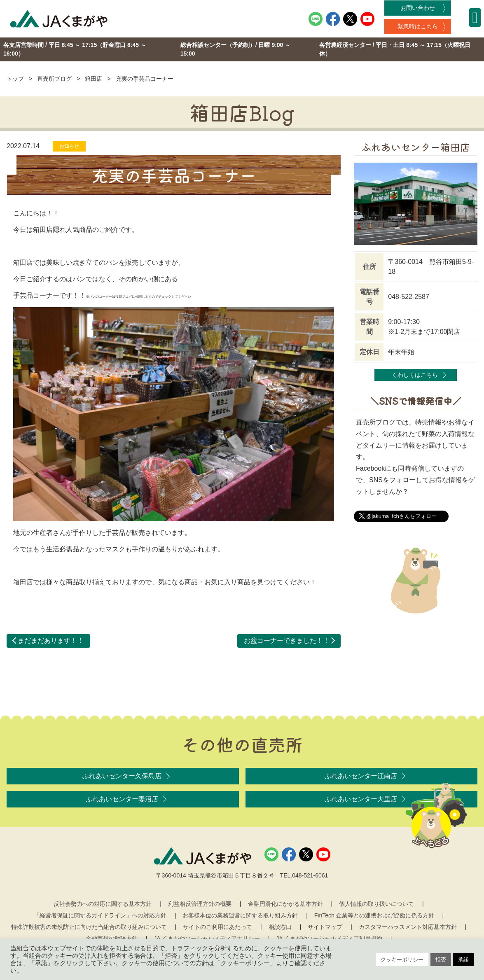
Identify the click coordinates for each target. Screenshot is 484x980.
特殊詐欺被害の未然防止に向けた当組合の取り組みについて (89, 927)
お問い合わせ (418, 8)
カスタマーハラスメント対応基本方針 (408, 927)
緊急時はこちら (418, 26)
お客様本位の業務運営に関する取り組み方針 (240, 915)
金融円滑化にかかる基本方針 (285, 904)
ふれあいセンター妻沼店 (122, 799)
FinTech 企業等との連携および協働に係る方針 (374, 915)
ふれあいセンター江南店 (361, 776)
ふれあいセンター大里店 (361, 799)
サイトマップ (325, 927)
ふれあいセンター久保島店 (122, 776)
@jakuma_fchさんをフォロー (401, 516)
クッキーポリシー (402, 960)
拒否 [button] (441, 960)
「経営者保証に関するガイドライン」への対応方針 (100, 915)
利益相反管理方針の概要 (200, 904)
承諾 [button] (463, 960)
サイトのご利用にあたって (217, 927)
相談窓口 (280, 927)
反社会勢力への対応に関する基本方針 (103, 904)
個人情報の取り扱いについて (376, 904)
